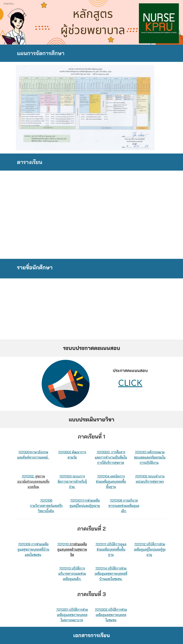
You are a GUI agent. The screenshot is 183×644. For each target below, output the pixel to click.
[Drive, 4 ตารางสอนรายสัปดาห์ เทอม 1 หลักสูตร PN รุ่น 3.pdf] (85, 215)
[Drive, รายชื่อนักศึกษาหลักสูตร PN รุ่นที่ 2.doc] (91, 309)
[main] (91, 53)
